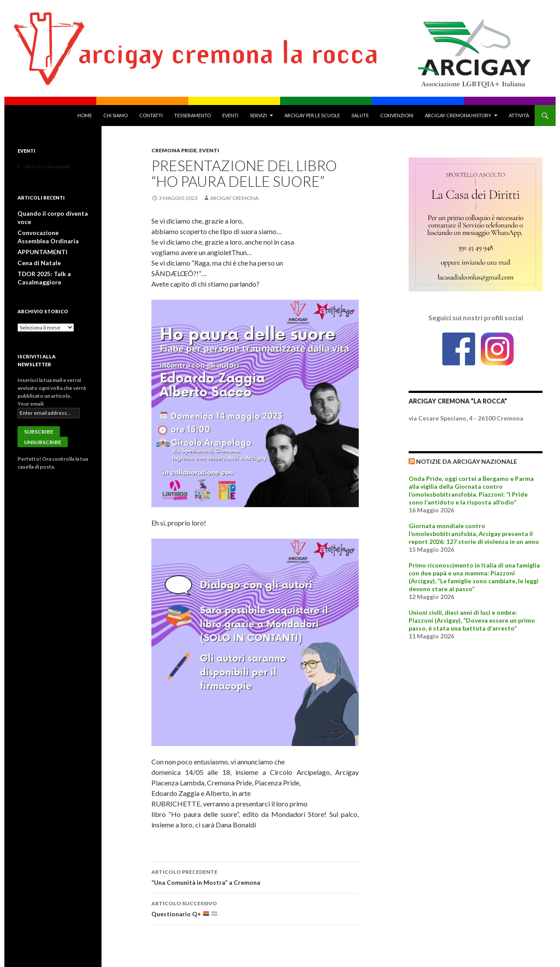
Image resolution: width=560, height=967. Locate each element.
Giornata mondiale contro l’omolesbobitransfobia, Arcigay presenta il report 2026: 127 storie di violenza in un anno (474, 534)
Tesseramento (192, 115)
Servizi (258, 115)
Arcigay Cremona (234, 198)
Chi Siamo (115, 115)
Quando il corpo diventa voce (53, 213)
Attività (519, 115)
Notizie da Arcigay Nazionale (467, 461)
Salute (360, 115)
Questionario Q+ (255, 908)
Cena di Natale (35, 253)
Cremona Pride (174, 150)
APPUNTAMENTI (39, 242)
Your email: (31, 392)
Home (85, 115)
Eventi (230, 115)
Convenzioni (397, 115)
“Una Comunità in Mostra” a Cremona (255, 876)
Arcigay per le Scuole (312, 115)
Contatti (151, 115)
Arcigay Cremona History (458, 115)
